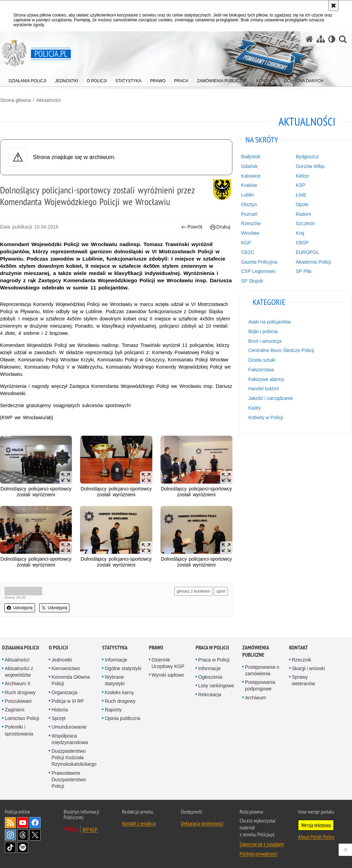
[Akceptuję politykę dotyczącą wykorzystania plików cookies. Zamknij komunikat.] (333, 6)
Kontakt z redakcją (139, 823)
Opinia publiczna (123, 718)
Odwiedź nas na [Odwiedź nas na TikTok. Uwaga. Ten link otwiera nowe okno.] (10, 847)
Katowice (251, 176)
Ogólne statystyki (123, 668)
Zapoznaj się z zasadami (262, 844)
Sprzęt (58, 718)
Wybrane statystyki (115, 680)
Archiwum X (18, 684)
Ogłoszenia (210, 677)
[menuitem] (27, 79)
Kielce (302, 176)
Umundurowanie (69, 727)
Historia (60, 710)
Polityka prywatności (258, 854)
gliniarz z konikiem (194, 591)
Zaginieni (15, 710)
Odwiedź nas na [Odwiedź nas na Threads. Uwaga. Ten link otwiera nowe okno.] (23, 835)
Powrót (192, 227)
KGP (246, 243)
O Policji (58, 648)
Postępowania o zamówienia (262, 670)
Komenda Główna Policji (71, 680)
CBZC (247, 252)
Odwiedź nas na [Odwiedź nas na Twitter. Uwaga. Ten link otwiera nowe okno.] (35, 835)
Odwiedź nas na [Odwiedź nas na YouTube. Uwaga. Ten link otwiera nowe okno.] (23, 823)
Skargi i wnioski (308, 668)
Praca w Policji (212, 648)
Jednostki (62, 660)
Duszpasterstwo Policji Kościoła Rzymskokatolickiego (74, 758)
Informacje (116, 660)
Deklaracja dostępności (202, 823)
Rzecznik (302, 660)
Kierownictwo (66, 668)
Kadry (255, 408)
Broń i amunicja (265, 341)
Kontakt (299, 648)
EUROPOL (307, 252)
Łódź (301, 195)
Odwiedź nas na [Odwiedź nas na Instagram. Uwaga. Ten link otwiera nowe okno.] (10, 835)
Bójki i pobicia (263, 331)
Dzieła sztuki (262, 360)
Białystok (251, 157)
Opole (302, 204)
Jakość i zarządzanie (271, 398)
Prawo (156, 648)
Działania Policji (21, 648)
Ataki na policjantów (269, 322)
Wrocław (250, 233)
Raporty (113, 710)
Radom (303, 214)
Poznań (249, 214)
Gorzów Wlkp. (311, 166)
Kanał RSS (10, 823)
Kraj (300, 233)
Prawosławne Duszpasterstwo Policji (69, 780)
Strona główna (15, 100)
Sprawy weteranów (304, 680)
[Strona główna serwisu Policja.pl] (309, 39)
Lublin (247, 195)
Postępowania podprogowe (260, 685)
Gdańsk (249, 166)
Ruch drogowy (20, 692)
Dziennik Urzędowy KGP (168, 663)
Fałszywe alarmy (266, 379)
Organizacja (64, 692)
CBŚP (302, 243)
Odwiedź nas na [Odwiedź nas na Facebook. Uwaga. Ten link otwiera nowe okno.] (35, 823)
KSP (300, 185)
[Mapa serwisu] (321, 39)
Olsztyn (249, 204)
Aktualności (48, 100)
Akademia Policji (313, 262)
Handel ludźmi (263, 389)
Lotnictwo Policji (22, 718)
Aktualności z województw (19, 672)
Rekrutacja (210, 695)
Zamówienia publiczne (256, 651)
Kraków (249, 185)
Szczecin (305, 223)
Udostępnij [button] (20, 608)
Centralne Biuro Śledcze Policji (281, 350)
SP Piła (304, 271)
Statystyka (115, 648)
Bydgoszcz (307, 157)
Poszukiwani (18, 701)
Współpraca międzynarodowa (70, 739)
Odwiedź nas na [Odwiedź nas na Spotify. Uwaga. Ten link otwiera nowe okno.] (23, 847)
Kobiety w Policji (266, 417)
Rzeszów (251, 223)
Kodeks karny (119, 692)
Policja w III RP (68, 701)
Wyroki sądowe (168, 675)
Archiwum (256, 698)
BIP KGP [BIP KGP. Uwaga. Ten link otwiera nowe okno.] (90, 829)
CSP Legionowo (258, 271)
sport (221, 591)
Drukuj (220, 227)
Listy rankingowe (216, 686)
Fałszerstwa (261, 370)
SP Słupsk (252, 281)
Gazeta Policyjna (259, 262)
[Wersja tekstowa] (332, 39)
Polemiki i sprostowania (19, 730)
